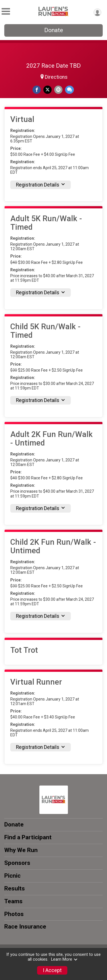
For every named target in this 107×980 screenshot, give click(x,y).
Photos (14, 914)
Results (15, 888)
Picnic (12, 876)
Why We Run (21, 850)
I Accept (52, 970)
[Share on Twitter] (48, 90)
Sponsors (17, 863)
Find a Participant (28, 837)
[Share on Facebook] (37, 90)
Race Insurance (25, 927)
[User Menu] (97, 12)
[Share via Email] (58, 90)
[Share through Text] (69, 90)
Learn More (64, 959)
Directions (56, 77)
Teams (13, 901)
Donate (54, 30)
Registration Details (41, 185)
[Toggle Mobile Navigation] (6, 12)
